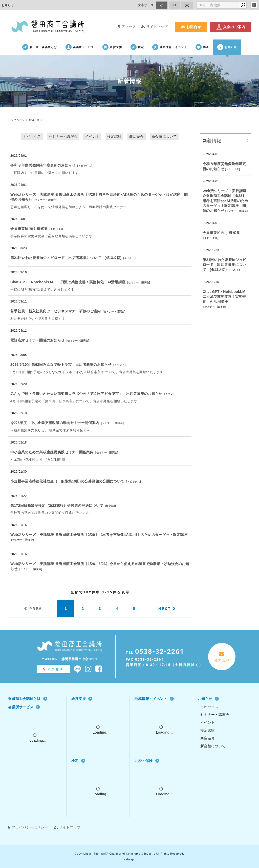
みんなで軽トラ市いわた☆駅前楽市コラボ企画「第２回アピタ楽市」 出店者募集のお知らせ (86, 394)
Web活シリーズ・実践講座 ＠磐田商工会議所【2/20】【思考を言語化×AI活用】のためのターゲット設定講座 (99, 535)
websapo (129, 860)
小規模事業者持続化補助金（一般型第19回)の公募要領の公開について (67, 481)
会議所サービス (80, 47)
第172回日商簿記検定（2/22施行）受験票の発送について (57, 506)
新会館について (164, 136)
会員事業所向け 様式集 (29, 229)
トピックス (32, 136)
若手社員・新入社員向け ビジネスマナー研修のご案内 (56, 311)
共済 (202, 47)
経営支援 (112, 47)
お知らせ (227, 47)
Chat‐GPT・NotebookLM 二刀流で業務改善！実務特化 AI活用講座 (68, 282)
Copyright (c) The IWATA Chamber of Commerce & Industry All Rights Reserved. (129, 854)
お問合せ (191, 27)
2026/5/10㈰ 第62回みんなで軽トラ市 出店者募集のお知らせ (61, 365)
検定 (137, 47)
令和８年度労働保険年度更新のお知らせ (43, 165)
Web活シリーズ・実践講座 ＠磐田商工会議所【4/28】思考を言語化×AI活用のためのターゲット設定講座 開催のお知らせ (225, 201)
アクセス (127, 27)
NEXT (165, 609)
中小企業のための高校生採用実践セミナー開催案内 (52, 452)
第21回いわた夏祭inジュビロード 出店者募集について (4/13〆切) (66, 258)
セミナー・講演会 (63, 136)
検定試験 (114, 136)
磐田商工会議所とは (40, 47)
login (254, 5)
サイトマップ (154, 27)
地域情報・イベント (170, 47)
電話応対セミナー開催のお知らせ (38, 340)
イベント (92, 136)
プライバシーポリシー (28, 827)
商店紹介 (136, 136)
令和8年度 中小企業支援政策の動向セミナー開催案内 (55, 423)
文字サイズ (146, 5)
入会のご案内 (231, 27)
